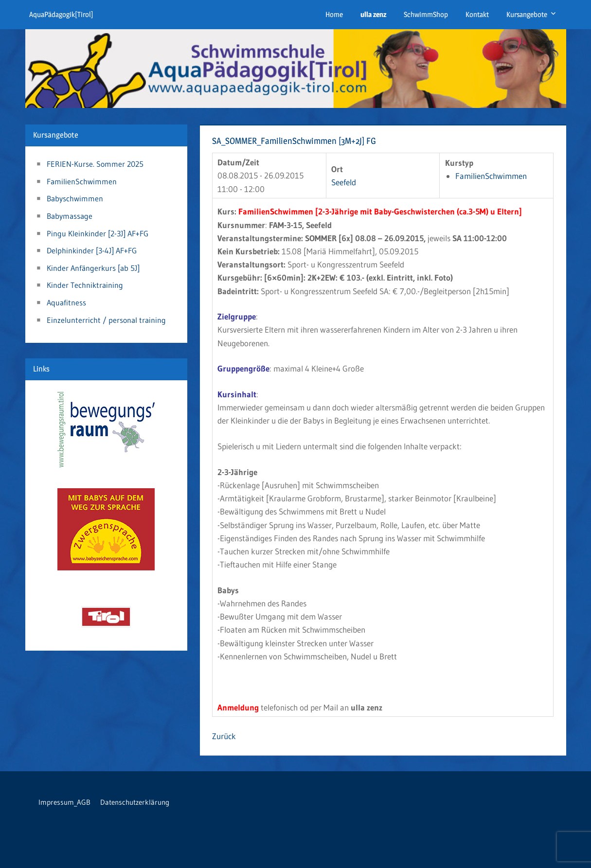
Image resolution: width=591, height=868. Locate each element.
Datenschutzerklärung (135, 802)
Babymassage (70, 216)
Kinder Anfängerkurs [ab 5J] (93, 268)
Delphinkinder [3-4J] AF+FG (92, 250)
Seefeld (344, 182)
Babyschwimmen (75, 198)
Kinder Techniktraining (85, 285)
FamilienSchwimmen (491, 176)
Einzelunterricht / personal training (106, 320)
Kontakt (477, 14)
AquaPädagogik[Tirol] (61, 14)
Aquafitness (66, 302)
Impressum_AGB (64, 802)
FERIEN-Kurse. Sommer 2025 (95, 164)
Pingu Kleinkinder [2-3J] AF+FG (98, 233)
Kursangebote (527, 14)
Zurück (224, 736)
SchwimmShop (426, 14)
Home (334, 14)
